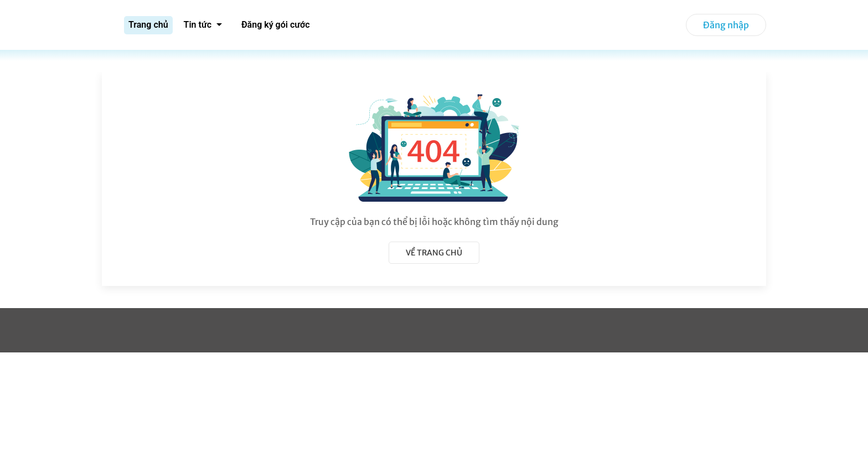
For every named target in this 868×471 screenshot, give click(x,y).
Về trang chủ (434, 253)
